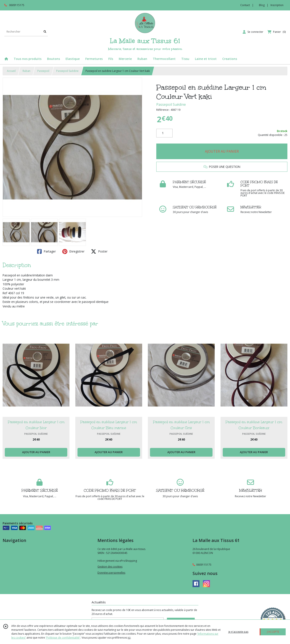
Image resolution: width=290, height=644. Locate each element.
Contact (245, 5)
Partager (46, 251)
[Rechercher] (45, 32)
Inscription (277, 5)
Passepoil (43, 71)
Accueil (11, 71)
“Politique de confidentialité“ (63, 638)
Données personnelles (111, 573)
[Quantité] (164, 133)
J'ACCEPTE (273, 632)
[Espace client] (253, 32)
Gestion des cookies (110, 567)
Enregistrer (73, 251)
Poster (99, 251)
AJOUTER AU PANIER (222, 151)
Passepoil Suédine (67, 71)
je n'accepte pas (238, 632)
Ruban (26, 71)
